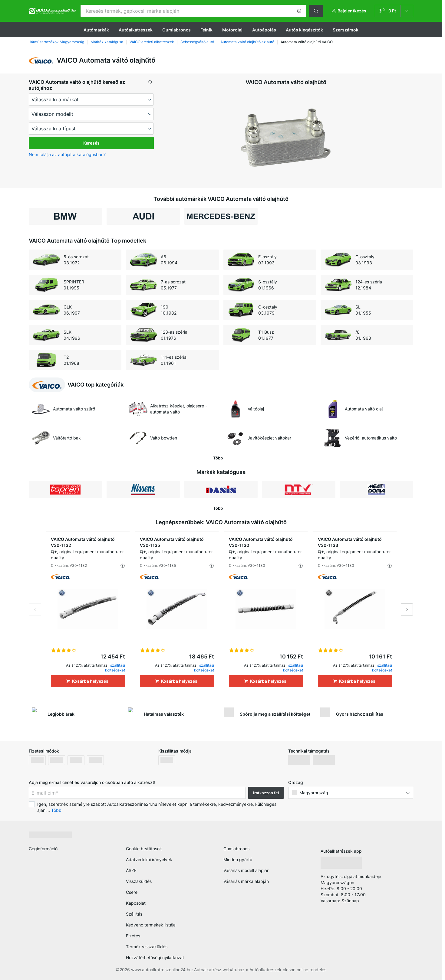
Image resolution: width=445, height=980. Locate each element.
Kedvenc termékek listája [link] (151, 925)
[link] (394, 11)
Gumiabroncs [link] (236, 849)
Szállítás (134, 914)
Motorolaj (232, 30)
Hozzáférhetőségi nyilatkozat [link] (155, 957)
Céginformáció (43, 849)
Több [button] (56, 810)
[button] (299, 11)
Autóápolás (264, 30)
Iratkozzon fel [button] (266, 793)
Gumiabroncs (176, 30)
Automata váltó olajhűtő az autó (247, 42)
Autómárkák (96, 30)
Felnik (206, 30)
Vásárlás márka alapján (246, 881)
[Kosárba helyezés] (88, 681)
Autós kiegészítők (304, 30)
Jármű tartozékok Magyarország (56, 42)
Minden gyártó (238, 859)
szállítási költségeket (115, 668)
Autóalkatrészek (136, 30)
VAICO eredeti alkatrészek (152, 42)
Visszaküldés (139, 881)
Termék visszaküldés (147, 947)
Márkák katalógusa (107, 42)
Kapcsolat (136, 903)
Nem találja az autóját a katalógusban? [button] (67, 154)
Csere (132, 892)
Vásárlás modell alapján (246, 870)
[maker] (91, 100)
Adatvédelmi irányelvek (149, 859)
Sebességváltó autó (197, 42)
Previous (35, 609)
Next (407, 609)
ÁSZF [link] (131, 870)
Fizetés (133, 936)
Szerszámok (346, 30)
